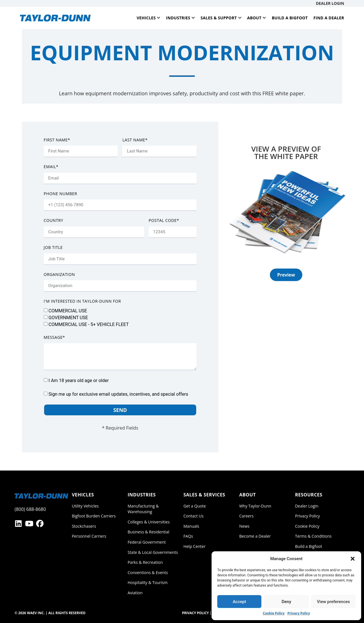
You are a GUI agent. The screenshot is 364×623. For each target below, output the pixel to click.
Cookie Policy (274, 613)
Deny (286, 602)
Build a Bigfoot (290, 18)
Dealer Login (330, 3)
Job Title (53, 247)
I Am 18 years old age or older (79, 380)
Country (54, 220)
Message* (54, 337)
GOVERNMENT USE (68, 317)
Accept (239, 602)
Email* (51, 167)
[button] (353, 559)
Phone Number (61, 194)
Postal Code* (164, 220)
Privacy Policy (299, 613)
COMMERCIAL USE (68, 311)
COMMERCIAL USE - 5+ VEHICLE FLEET (89, 324)
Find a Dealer (329, 18)
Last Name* (135, 140)
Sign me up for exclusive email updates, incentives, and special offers (118, 394)
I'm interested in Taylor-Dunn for (82, 301)
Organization (59, 274)
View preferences (333, 602)
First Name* (57, 140)
